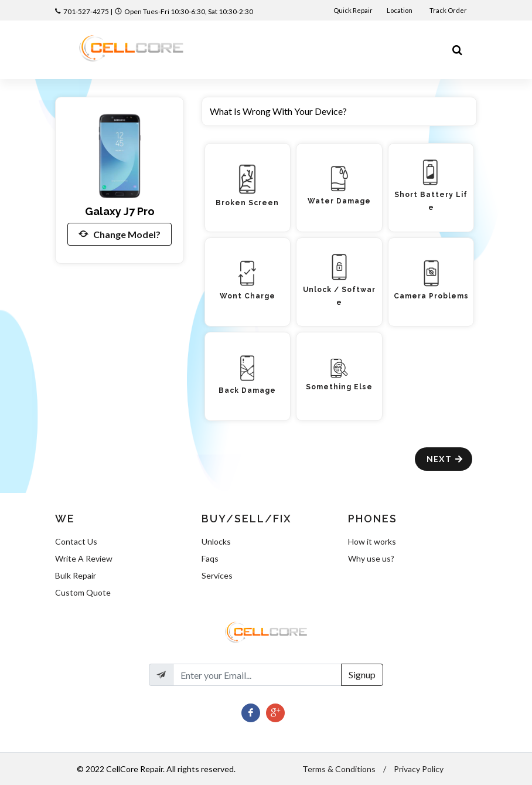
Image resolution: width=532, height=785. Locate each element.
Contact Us (76, 541)
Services (217, 575)
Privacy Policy (419, 769)
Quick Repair (353, 10)
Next (445, 459)
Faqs (210, 558)
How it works (372, 541)
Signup (362, 674)
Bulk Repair (76, 575)
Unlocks (216, 541)
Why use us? (371, 558)
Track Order (449, 10)
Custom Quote (83, 592)
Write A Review (84, 558)
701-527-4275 (86, 11)
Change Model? (120, 234)
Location (400, 10)
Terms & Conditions (339, 769)
